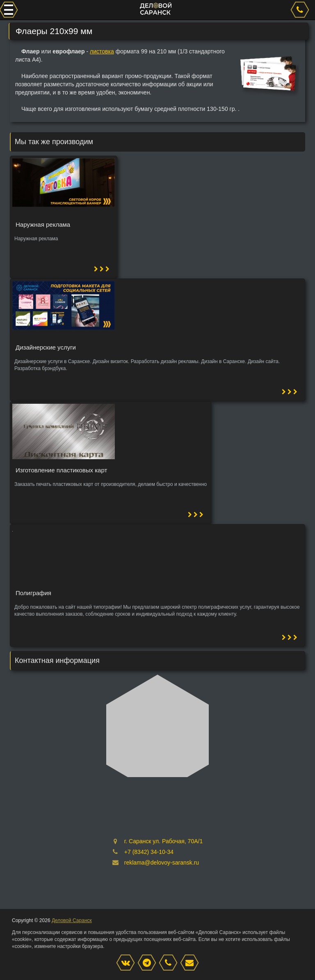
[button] (102, 269)
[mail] (192, 963)
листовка (102, 51)
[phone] (301, 10)
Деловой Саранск (72, 920)
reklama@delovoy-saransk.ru (162, 863)
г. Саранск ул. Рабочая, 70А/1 (163, 841)
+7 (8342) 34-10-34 (149, 852)
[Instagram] (149, 963)
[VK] (128, 963)
